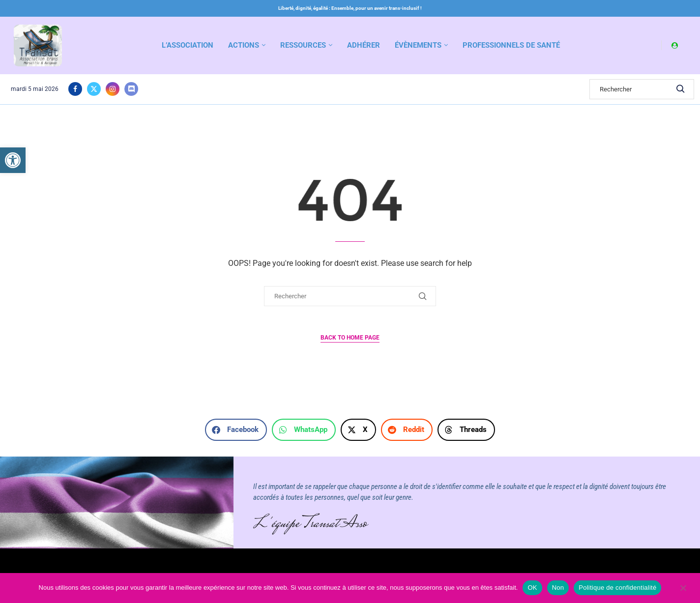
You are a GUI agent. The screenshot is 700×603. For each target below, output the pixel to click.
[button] (236, 430)
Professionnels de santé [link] (511, 45)
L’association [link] (188, 45)
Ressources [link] (303, 45)
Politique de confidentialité (617, 588)
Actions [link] (244, 45)
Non (558, 588)
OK (532, 588)
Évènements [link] (418, 45)
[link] (13, 160)
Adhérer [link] (364, 45)
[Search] (642, 89)
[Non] (683, 589)
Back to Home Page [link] (350, 338)
